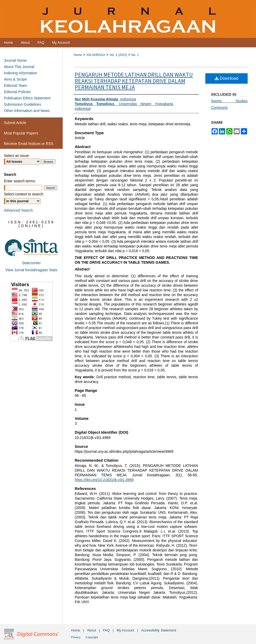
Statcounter (31, 263)
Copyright (92, 637)
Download (227, 78)
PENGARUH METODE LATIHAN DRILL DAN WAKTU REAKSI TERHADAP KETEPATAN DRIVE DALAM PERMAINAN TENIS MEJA (134, 81)
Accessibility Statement (159, 630)
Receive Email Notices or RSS (29, 144)
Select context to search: (24, 194)
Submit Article (15, 123)
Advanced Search (18, 210)
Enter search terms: (20, 181)
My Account (126, 630)
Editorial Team (15, 86)
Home (78, 55)
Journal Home (15, 60)
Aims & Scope (15, 79)
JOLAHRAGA (96, 55)
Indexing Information (21, 73)
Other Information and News (27, 111)
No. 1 (135, 55)
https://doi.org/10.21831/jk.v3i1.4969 (104, 480)
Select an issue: (17, 156)
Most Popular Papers (21, 133)
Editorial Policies (17, 92)
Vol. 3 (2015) (118, 55)
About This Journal (19, 67)
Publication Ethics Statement (27, 98)
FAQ (106, 630)
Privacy (76, 637)
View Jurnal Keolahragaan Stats (31, 270)
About (91, 630)
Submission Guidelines (22, 104)
